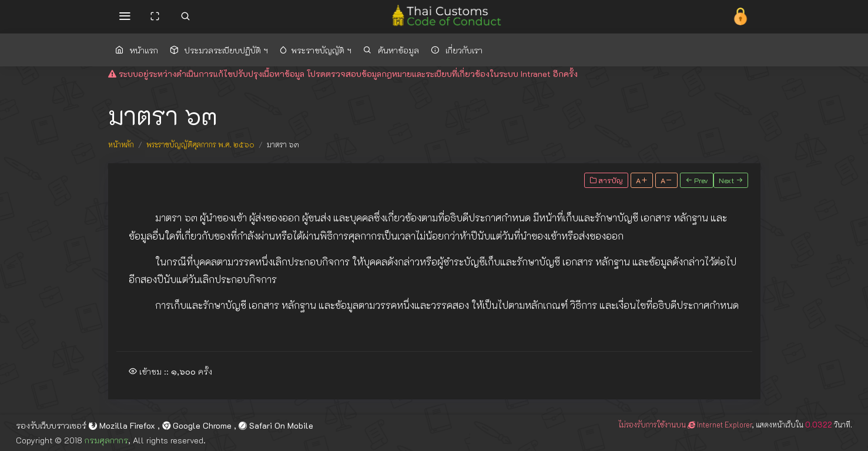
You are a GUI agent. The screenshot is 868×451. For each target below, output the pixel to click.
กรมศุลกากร (106, 440)
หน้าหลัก (121, 144)
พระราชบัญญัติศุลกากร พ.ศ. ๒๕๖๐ (200, 144)
